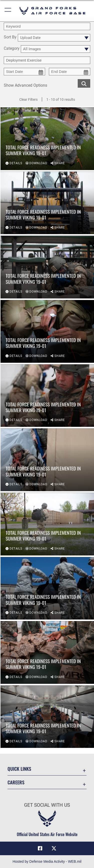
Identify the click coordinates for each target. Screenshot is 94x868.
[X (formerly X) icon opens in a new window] (54, 848)
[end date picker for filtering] (70, 72)
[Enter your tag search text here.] (47, 60)
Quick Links (19, 769)
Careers (16, 782)
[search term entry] (47, 26)
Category (12, 49)
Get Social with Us (47, 805)
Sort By (10, 37)
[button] (8, 11)
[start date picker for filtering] (24, 72)
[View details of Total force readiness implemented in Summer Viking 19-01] (47, 139)
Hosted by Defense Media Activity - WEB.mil (47, 861)
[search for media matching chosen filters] (84, 83)
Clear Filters (28, 99)
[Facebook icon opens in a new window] (40, 848)
